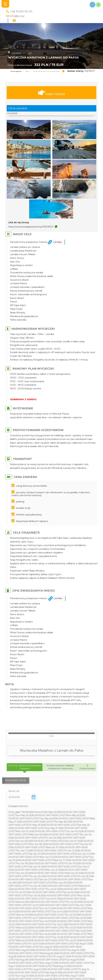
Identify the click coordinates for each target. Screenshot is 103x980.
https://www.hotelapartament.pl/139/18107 (31, 227)
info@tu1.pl (17, 16)
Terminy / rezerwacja (52, 93)
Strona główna (16, 71)
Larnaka (57, 242)
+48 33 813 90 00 (21, 11)
